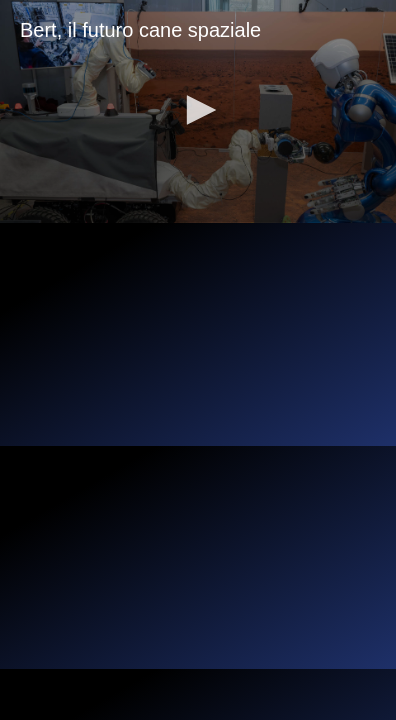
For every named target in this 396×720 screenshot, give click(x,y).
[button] (198, 110)
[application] (198, 111)
